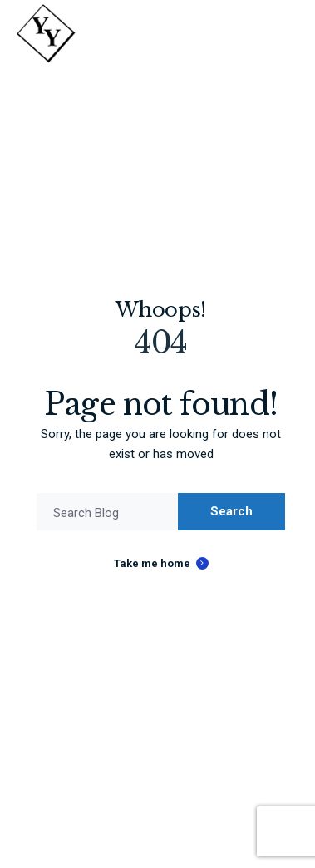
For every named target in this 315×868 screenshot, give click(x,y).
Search (231, 511)
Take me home (152, 563)
